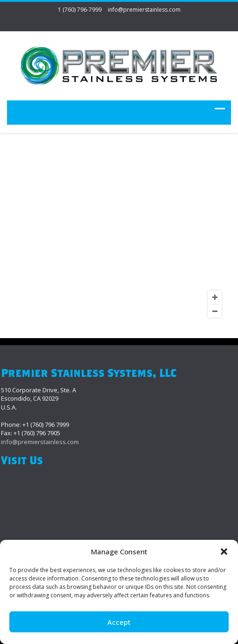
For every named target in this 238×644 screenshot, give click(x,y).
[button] (224, 552)
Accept (119, 622)
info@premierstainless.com (144, 10)
